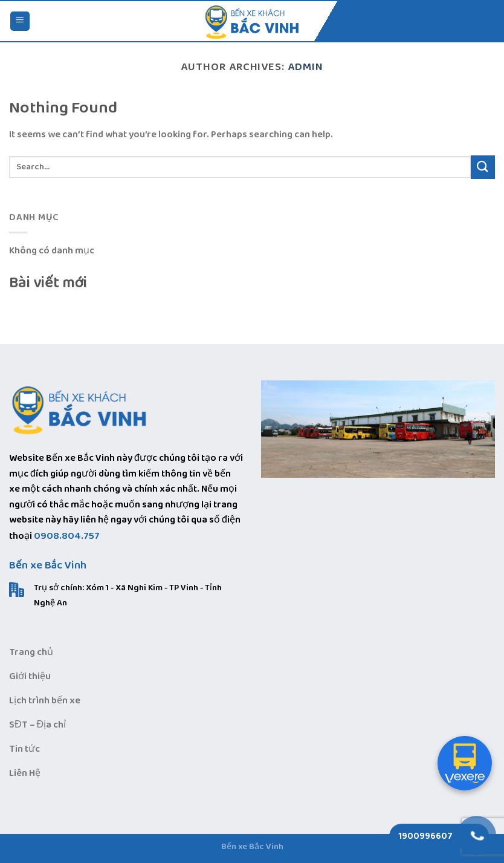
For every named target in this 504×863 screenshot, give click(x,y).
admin (305, 67)
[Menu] (20, 21)
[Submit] (483, 167)
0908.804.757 (67, 536)
